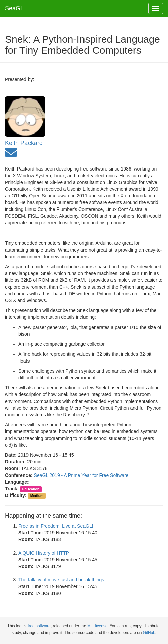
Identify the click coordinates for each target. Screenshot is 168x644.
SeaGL (14, 8)
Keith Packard (24, 143)
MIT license (97, 626)
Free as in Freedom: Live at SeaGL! (56, 526)
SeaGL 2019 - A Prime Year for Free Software (81, 475)
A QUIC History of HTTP (44, 553)
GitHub (149, 633)
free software (39, 626)
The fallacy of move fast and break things (61, 580)
